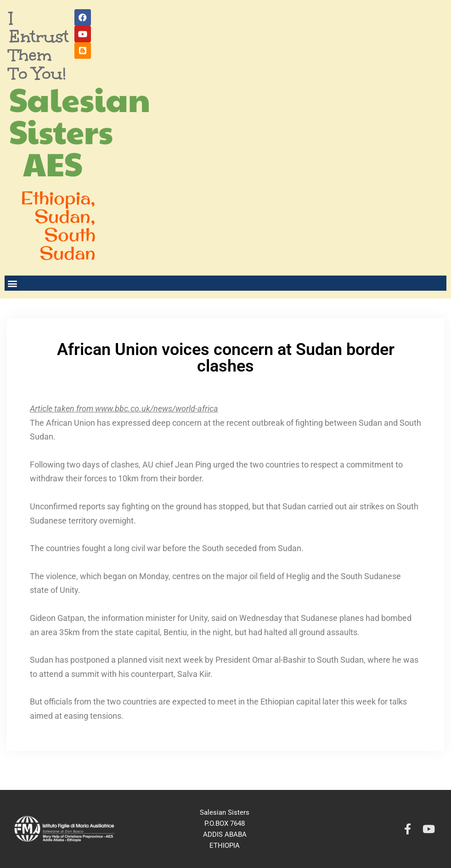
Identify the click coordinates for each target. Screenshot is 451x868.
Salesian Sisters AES (80, 131)
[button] (12, 283)
